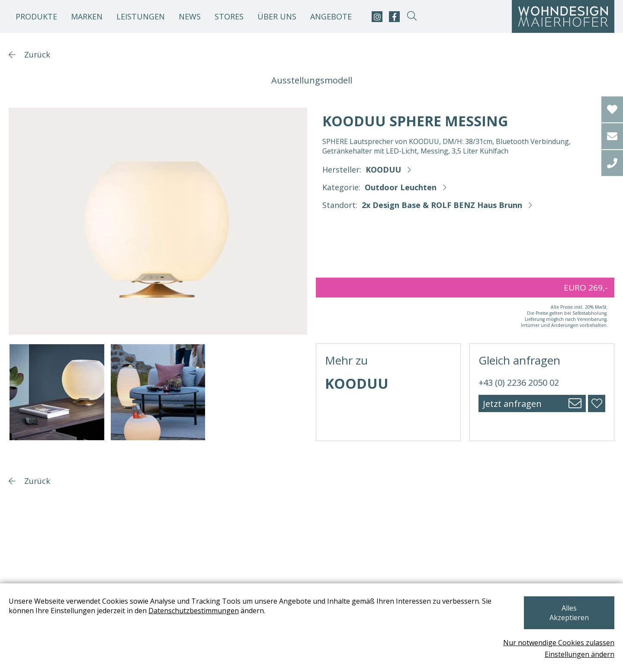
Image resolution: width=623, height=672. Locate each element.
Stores (229, 16)
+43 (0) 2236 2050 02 (519, 382)
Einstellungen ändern (580, 654)
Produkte (36, 16)
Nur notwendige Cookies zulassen (559, 643)
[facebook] (394, 17)
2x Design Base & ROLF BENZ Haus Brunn (442, 205)
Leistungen (141, 16)
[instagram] (377, 17)
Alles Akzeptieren (568, 618)
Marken (87, 16)
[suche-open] (412, 17)
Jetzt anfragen (512, 404)
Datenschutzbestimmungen (194, 620)
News (190, 16)
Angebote (331, 16)
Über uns (277, 16)
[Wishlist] (612, 109)
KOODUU (383, 170)
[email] (612, 136)
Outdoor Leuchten (401, 187)
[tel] (612, 163)
